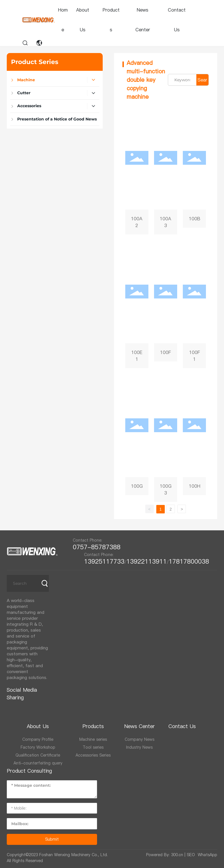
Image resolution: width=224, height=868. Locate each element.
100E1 (137, 304)
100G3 (166, 438)
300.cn (177, 855)
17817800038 (189, 561)
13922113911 (147, 561)
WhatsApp (207, 855)
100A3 (166, 170)
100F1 (194, 304)
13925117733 (104, 561)
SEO (191, 855)
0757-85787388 (99, 547)
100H (194, 438)
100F (166, 304)
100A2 (137, 170)
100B (194, 170)
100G (137, 438)
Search (202, 81)
